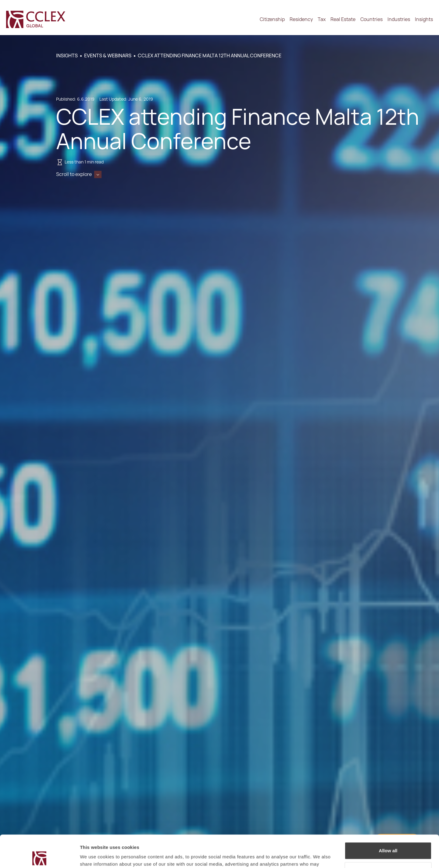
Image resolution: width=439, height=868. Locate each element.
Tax (322, 19)
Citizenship (272, 19)
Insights (424, 19)
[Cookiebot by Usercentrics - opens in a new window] (39, 856)
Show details (94, 856)
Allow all (388, 818)
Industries (399, 19)
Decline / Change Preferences (388, 838)
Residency (301, 19)
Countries (371, 19)
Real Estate (343, 19)
